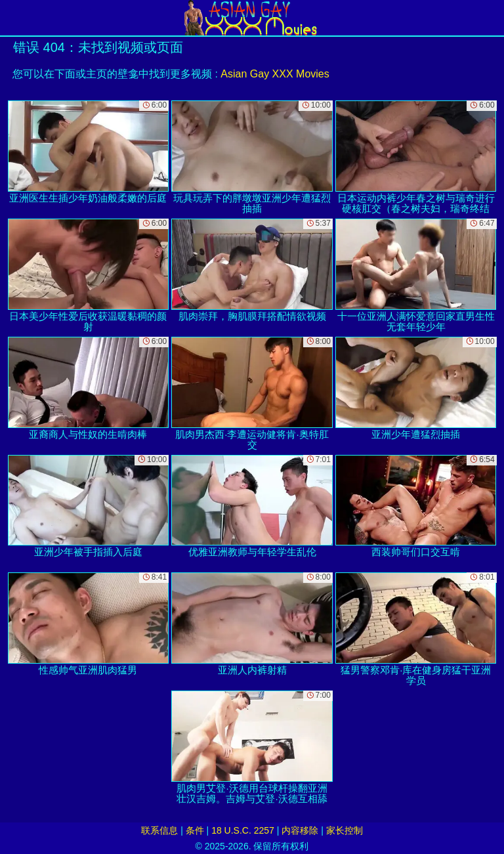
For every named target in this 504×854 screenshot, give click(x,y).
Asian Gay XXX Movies (275, 74)
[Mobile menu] (12, 18)
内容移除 (300, 830)
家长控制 (345, 830)
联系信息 (159, 830)
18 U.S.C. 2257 (243, 830)
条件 (195, 830)
